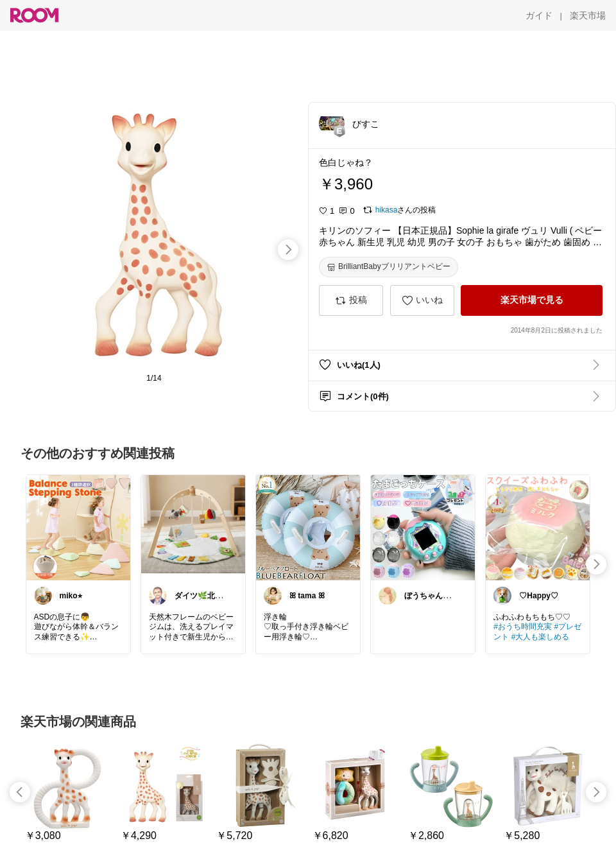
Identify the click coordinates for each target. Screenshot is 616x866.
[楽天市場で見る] (532, 300)
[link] (78, 527)
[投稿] (351, 300)
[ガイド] (539, 15)
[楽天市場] (588, 15)
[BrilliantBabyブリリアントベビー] (389, 267)
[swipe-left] (20, 792)
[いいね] (422, 300)
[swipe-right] (288, 250)
